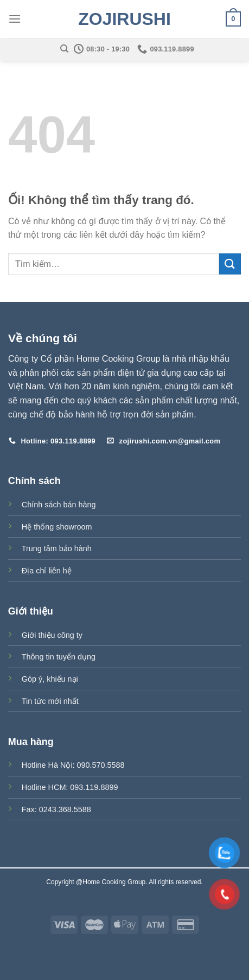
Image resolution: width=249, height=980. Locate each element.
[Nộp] (230, 264)
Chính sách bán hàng (59, 505)
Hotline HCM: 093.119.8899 (70, 787)
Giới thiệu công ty (52, 635)
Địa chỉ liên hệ (47, 571)
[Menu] (15, 19)
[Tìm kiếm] (64, 49)
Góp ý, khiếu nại (50, 679)
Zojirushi (124, 19)
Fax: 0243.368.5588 (56, 809)
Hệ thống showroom (57, 527)
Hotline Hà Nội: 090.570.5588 (73, 765)
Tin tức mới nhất (50, 701)
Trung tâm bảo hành (57, 548)
